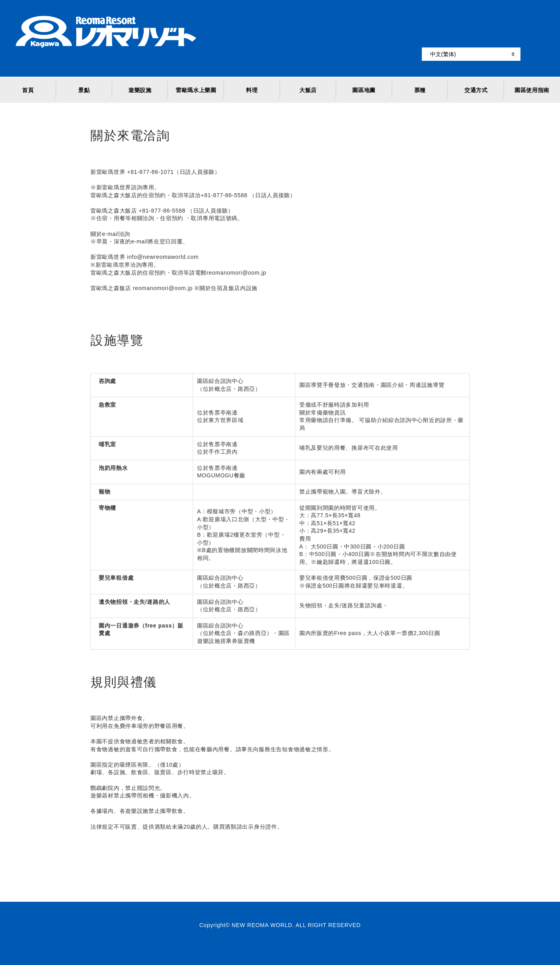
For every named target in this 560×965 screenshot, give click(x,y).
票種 (420, 90)
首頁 (28, 90)
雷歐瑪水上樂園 (196, 90)
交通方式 (476, 90)
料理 (252, 90)
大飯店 (308, 90)
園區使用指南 (532, 90)
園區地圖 (364, 90)
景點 (84, 90)
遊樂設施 (140, 90)
